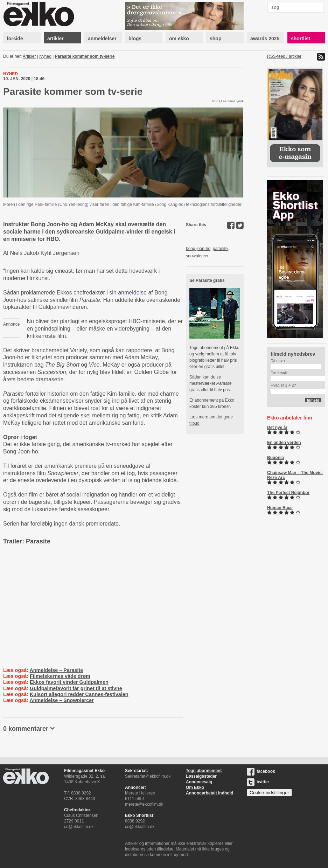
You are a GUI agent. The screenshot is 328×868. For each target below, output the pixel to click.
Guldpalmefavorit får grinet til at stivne (76, 688)
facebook (261, 771)
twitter (258, 782)
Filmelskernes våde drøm (60, 676)
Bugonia (275, 458)
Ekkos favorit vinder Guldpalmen (69, 682)
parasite (220, 249)
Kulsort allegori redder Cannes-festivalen (79, 694)
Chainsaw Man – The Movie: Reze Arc (295, 475)
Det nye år (277, 428)
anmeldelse (132, 293)
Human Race (280, 508)
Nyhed (45, 56)
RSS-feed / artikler (284, 56)
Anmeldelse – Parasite (56, 670)
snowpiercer (197, 256)
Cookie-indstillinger (269, 793)
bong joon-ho (198, 249)
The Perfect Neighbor (288, 493)
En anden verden (284, 443)
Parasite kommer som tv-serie (85, 56)
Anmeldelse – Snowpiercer (61, 700)
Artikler (29, 56)
